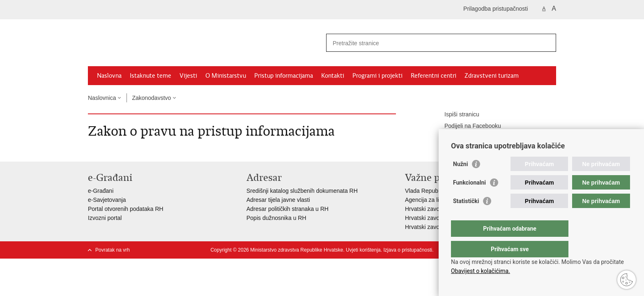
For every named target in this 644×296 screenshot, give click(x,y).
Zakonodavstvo (151, 98)
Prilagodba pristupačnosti (496, 9)
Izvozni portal (105, 218)
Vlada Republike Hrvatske (438, 191)
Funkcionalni (469, 199)
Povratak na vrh (113, 250)
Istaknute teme (151, 76)
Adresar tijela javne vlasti (278, 200)
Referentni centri (434, 76)
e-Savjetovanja (107, 200)
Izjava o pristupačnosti (408, 250)
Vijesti (188, 76)
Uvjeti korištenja (363, 250)
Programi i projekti (377, 76)
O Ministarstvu (226, 76)
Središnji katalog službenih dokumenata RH (302, 191)
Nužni (460, 180)
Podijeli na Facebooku (467, 126)
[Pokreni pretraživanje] (547, 43)
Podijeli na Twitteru (463, 138)
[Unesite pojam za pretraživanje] (432, 43)
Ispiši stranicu (456, 115)
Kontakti (333, 76)
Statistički (466, 217)
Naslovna (109, 76)
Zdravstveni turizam (492, 76)
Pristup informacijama (284, 76)
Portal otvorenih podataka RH (126, 209)
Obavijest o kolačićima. (481, 271)
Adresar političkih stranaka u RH (287, 209)
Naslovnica (102, 98)
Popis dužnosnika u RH (276, 218)
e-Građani (101, 191)
